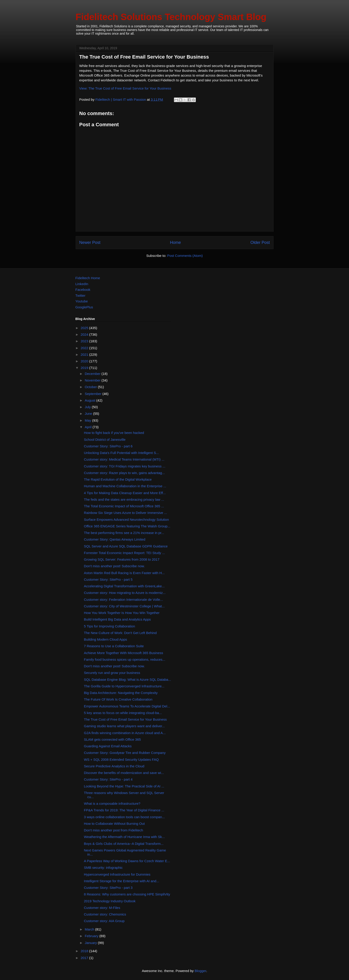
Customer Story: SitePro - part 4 (108, 779)
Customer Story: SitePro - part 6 (108, 446)
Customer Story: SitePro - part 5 (108, 579)
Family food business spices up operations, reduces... (125, 659)
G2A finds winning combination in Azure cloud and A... (125, 733)
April (89, 427)
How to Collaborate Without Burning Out (114, 824)
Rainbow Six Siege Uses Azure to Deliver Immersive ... (125, 513)
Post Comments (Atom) (185, 256)
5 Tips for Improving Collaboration (109, 626)
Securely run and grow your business (112, 673)
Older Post (260, 242)
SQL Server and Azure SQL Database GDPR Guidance (126, 546)
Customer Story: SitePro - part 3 (108, 888)
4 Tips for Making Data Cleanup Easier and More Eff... (125, 493)
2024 (85, 334)
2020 (85, 361)
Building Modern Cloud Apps (105, 639)
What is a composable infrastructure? (112, 803)
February (92, 936)
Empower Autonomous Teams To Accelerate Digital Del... (127, 706)
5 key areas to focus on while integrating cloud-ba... (123, 713)
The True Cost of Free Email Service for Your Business (125, 719)
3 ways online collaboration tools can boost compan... (124, 817)
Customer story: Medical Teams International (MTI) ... (124, 459)
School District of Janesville (105, 440)
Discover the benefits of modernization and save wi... (124, 773)
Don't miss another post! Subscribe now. (114, 566)
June (89, 414)
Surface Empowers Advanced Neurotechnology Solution (126, 520)
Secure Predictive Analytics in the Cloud (114, 766)
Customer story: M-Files (102, 908)
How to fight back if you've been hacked (114, 433)
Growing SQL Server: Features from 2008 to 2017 (122, 559)
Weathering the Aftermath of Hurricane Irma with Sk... (124, 837)
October (91, 387)
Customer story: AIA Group (104, 921)
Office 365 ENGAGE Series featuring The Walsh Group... (127, 526)
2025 (85, 328)
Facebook (83, 290)
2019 (85, 368)
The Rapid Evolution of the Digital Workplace (118, 479)
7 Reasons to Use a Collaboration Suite (114, 646)
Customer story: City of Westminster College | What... (124, 606)
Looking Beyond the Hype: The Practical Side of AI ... (124, 786)
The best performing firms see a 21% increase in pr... (124, 533)
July (88, 407)
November (93, 380)
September (94, 394)
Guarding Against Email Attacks (108, 746)
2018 (85, 951)
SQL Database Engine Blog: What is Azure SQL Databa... (127, 680)
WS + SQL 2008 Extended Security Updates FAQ (121, 759)
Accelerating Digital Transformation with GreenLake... (124, 586)
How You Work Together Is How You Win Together (122, 613)
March (90, 929)
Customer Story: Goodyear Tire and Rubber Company (125, 753)
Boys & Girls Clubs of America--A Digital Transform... (124, 844)
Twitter (80, 295)
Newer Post (90, 242)
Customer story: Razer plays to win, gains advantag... (124, 473)
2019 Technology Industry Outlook (110, 901)
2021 (85, 355)
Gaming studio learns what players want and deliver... (124, 726)
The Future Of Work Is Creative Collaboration (118, 699)
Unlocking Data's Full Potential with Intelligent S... (121, 453)
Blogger (200, 971)
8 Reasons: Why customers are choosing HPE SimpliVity (127, 894)
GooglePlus (84, 307)
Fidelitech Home (88, 278)
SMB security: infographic (103, 868)
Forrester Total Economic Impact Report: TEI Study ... (124, 553)
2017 (85, 958)
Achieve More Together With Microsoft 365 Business (123, 653)
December (93, 374)
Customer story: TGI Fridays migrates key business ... (125, 466)
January (91, 943)
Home (175, 242)
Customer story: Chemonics (105, 914)
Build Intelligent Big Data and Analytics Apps (117, 619)
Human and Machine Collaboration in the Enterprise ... (125, 486)
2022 (85, 348)
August (91, 400)
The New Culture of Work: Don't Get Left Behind (120, 633)
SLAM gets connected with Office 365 (112, 739)
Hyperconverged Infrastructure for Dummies (117, 874)
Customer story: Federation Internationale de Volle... (123, 600)
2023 (85, 341)
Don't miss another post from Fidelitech (114, 830)
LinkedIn (82, 284)
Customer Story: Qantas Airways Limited (115, 539)
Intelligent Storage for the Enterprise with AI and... (122, 881)
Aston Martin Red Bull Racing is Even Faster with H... (124, 573)
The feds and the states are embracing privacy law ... (124, 499)
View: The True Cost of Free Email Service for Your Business (125, 88)
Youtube (82, 301)
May (89, 420)
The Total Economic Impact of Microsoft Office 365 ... (124, 506)
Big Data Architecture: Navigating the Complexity (121, 693)
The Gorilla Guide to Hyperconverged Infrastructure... (124, 686)
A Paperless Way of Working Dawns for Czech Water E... (127, 861)
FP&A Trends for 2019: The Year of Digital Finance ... (124, 810)
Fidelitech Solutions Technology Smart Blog (171, 17)
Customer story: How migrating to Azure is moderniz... (125, 593)
